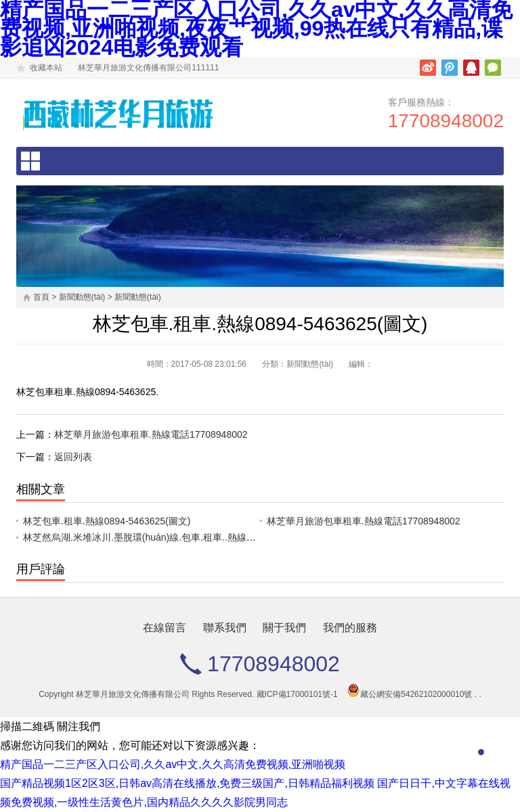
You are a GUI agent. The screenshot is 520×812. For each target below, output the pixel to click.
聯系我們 (225, 628)
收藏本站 (46, 68)
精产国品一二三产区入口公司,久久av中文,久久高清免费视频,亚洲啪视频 (173, 764)
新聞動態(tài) (82, 297)
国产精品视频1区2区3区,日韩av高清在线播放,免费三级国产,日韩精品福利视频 (187, 783)
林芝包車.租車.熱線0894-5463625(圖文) (107, 521)
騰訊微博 (450, 68)
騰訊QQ (471, 68)
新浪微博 (428, 68)
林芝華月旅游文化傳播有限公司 (133, 694)
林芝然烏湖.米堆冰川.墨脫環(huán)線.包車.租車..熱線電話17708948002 (173, 537)
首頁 (41, 297)
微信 (493, 68)
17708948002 (446, 121)
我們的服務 (350, 628)
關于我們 (284, 628)
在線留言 (165, 628)
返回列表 (73, 457)
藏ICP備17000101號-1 (297, 694)
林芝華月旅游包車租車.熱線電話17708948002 (151, 434)
